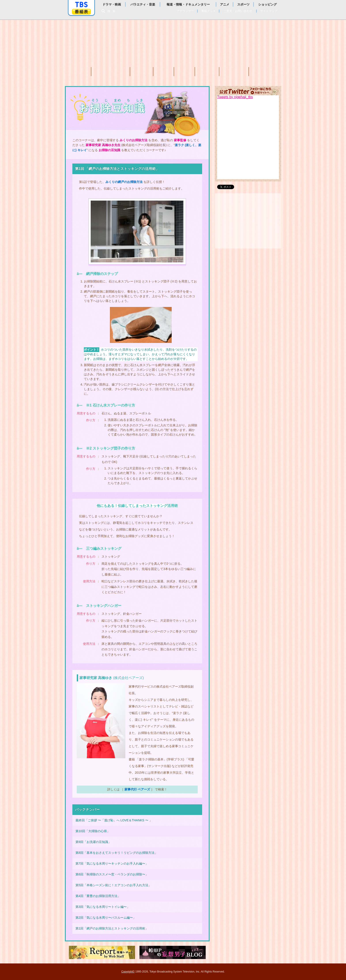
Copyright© (128, 972)
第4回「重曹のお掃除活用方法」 (98, 896)
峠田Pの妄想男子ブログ (173, 952)
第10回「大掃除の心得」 (93, 831)
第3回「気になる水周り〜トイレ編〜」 (103, 907)
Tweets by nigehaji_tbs (235, 97)
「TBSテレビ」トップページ (81, 5)
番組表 (81, 12)
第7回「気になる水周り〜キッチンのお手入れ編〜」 (112, 863)
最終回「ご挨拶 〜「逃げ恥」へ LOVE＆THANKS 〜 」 (114, 820)
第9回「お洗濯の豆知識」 (93, 842)
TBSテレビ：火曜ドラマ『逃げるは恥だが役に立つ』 (173, 40)
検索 (113, 11)
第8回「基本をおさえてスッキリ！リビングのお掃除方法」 (117, 853)
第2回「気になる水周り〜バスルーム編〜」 (106, 918)
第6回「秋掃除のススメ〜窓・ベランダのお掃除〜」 (112, 874)
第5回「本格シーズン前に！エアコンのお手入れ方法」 (113, 885)
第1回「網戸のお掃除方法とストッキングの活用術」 (112, 928)
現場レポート (102, 952)
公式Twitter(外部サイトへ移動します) (248, 91)
